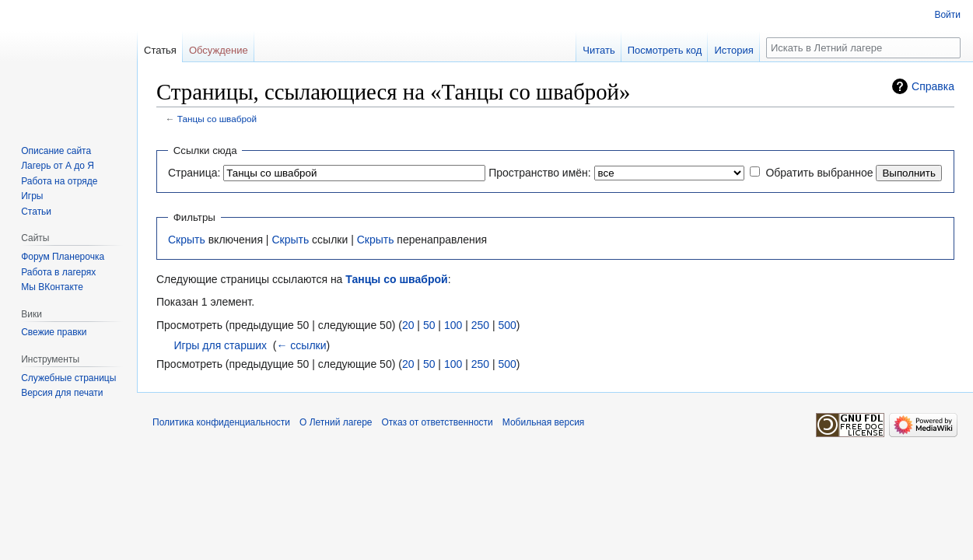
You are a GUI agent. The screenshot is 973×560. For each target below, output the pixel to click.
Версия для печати (62, 393)
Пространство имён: (540, 173)
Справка (933, 86)
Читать (598, 50)
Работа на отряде (59, 181)
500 (507, 325)
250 (480, 325)
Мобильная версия (544, 422)
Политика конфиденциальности (221, 422)
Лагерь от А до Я (58, 166)
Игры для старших (220, 345)
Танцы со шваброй (217, 119)
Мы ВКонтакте (52, 287)
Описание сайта (56, 151)
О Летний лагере (336, 422)
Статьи (36, 212)
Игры (32, 196)
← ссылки (301, 345)
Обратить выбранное (819, 173)
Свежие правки (54, 332)
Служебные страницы (68, 378)
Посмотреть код (665, 50)
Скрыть (187, 240)
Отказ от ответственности (437, 422)
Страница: (194, 173)
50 (429, 325)
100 (453, 325)
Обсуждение (219, 50)
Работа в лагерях (58, 272)
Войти (947, 15)
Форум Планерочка (63, 257)
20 (408, 325)
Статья (160, 50)
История (733, 50)
